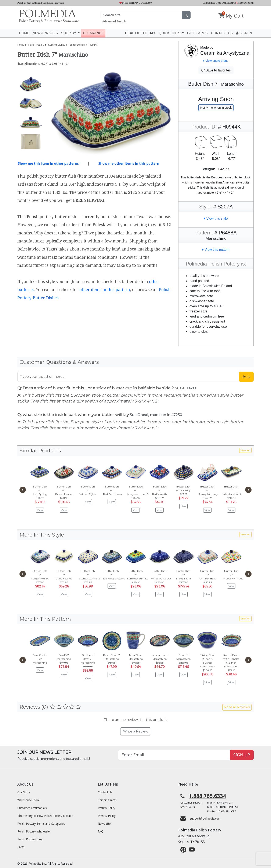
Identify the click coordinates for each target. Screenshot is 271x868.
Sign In (244, 33)
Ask (246, 377)
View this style (216, 218)
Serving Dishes (57, 45)
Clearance (93, 33)
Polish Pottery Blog (30, 839)
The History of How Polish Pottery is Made (45, 816)
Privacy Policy (107, 816)
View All (245, 450)
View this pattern (216, 250)
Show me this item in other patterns (48, 163)
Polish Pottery (36, 45)
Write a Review (136, 731)
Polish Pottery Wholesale (33, 831)
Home (24, 33)
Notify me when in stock (216, 108)
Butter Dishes (77, 45)
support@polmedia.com (205, 819)
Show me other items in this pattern (129, 163)
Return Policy (106, 808)
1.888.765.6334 (244, 3)
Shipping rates (107, 800)
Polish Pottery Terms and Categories (41, 824)
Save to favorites (216, 70)
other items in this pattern (105, 290)
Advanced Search (114, 21)
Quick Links (170, 33)
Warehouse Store (28, 800)
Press (21, 847)
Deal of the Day (140, 33)
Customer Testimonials (32, 808)
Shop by (69, 33)
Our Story (24, 792)
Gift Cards (197, 33)
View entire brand (216, 61)
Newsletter (105, 824)
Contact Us (105, 792)
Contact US (222, 33)
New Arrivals (45, 33)
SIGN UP (242, 755)
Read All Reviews (237, 707)
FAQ (101, 831)
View (40, 510)
